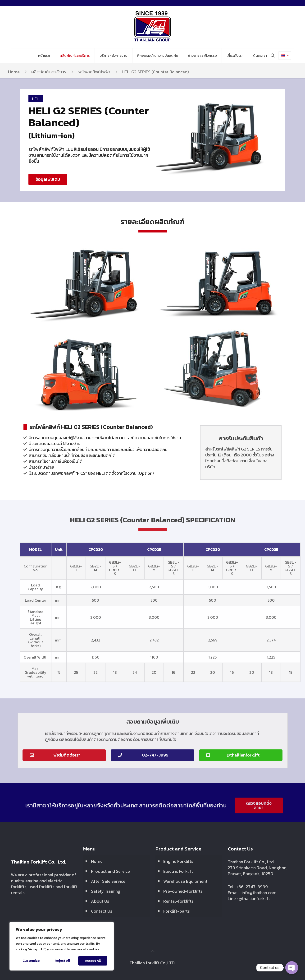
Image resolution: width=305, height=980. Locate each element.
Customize (31, 961)
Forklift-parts (177, 911)
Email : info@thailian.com (252, 893)
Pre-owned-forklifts (183, 891)
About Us (100, 901)
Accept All (93, 961)
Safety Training (106, 891)
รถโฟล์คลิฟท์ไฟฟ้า (94, 72)
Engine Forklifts (178, 861)
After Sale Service (108, 881)
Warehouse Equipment (185, 881)
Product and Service (110, 871)
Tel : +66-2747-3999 (248, 887)
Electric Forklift (178, 871)
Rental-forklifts (178, 901)
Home (14, 72)
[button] (48, 179)
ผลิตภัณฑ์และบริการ (49, 72)
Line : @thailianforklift (249, 899)
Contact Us (102, 911)
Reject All (62, 961)
